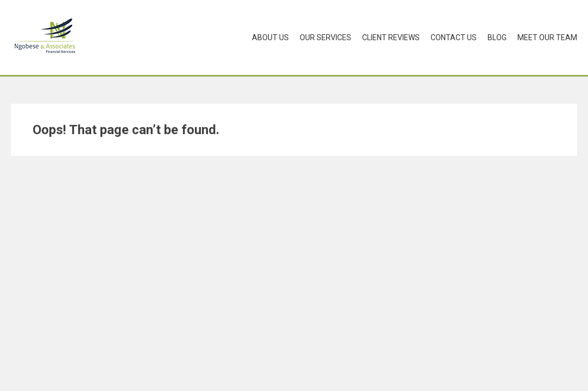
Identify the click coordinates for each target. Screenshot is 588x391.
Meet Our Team (547, 37)
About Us (270, 37)
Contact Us (454, 37)
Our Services (325, 37)
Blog (497, 37)
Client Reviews (391, 37)
